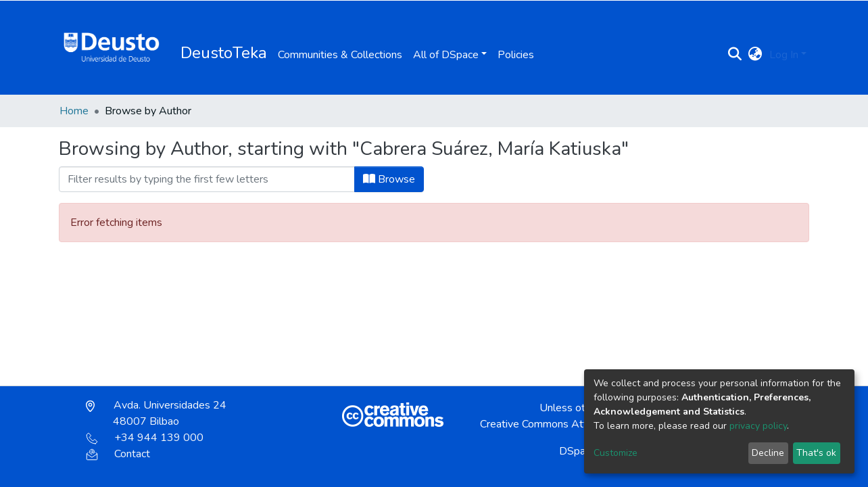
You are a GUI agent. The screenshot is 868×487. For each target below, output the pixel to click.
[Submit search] (735, 55)
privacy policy (758, 426)
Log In (784, 55)
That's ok (816, 453)
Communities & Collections (340, 55)
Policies (516, 55)
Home (74, 111)
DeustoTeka (224, 53)
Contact (118, 454)
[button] (755, 55)
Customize (616, 453)
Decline (768, 453)
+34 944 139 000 (145, 438)
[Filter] (207, 179)
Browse (389, 179)
